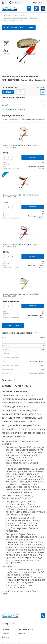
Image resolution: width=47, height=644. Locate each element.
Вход (6, 3)
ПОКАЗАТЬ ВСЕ (13, 325)
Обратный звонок (43, 616)
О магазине (6, 629)
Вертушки (33, 18)
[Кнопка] (43, 9)
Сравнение (16, 3)
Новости (22, 633)
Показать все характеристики (13, 109)
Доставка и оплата (26, 629)
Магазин (7, 15)
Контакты (5, 637)
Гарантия (5, 633)
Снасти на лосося (19, 15)
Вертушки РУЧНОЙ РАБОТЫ (13, 21)
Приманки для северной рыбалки (15, 18)
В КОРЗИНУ (8, 92)
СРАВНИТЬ (43, 92)
